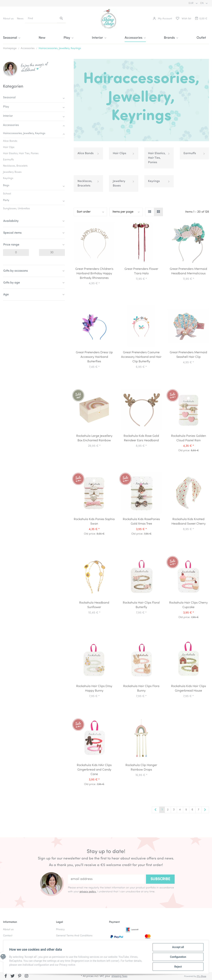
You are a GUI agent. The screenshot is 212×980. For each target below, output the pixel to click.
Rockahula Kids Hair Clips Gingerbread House (189, 689)
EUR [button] (191, 3)
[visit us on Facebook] (6, 976)
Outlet (201, 38)
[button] (162, 19)
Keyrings (154, 181)
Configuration (178, 957)
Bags (6, 185)
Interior (8, 116)
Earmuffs (190, 153)
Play (6, 107)
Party (6, 200)
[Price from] (16, 253)
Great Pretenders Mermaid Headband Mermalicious (188, 271)
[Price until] (52, 253)
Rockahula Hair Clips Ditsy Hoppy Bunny (94, 689)
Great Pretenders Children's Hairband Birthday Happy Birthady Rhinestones (94, 274)
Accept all (178, 947)
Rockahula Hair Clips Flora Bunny (141, 689)
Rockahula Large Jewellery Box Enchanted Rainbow (94, 438)
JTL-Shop (202, 976)
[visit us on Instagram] (26, 976)
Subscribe (160, 879)
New (42, 38)
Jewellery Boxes (119, 184)
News (20, 19)
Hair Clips (119, 153)
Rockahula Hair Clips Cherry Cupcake (188, 605)
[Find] (41, 19)
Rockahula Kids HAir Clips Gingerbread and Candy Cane (94, 770)
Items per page (123, 212)
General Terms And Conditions (74, 936)
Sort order (84, 212)
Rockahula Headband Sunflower (94, 605)
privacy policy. (88, 892)
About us (8, 19)
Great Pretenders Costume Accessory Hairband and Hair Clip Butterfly (141, 357)
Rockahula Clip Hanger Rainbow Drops (141, 768)
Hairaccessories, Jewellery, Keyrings (24, 133)
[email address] (106, 879)
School (7, 194)
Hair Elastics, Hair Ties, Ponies (157, 158)
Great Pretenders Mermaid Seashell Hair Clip (188, 355)
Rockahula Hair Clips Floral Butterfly (141, 605)
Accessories (11, 125)
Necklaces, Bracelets (85, 184)
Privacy (60, 930)
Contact (8, 936)
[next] (205, 810)
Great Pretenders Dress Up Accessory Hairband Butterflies (94, 357)
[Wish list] (183, 19)
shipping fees (119, 976)
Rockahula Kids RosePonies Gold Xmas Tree (141, 522)
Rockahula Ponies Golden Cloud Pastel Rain (189, 438)
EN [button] (202, 3)
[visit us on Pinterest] (20, 976)
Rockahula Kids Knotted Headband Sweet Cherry (189, 522)
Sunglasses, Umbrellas (16, 209)
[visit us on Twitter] (13, 976)
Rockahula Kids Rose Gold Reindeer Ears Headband (141, 438)
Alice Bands (86, 153)
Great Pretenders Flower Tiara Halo (141, 271)
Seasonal (9, 98)
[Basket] (201, 19)
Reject (178, 967)
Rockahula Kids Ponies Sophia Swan (94, 522)
